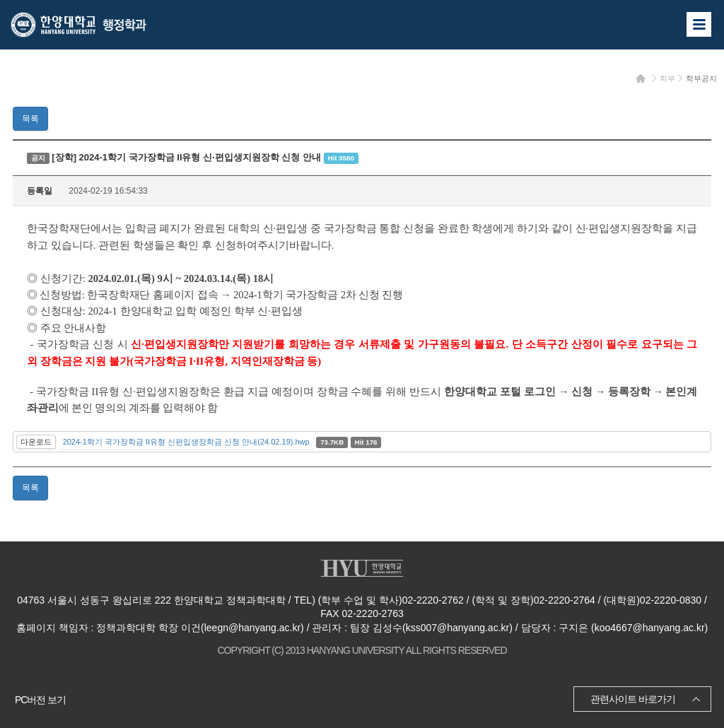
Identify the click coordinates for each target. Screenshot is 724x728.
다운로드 (36, 442)
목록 (30, 119)
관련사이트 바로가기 (633, 699)
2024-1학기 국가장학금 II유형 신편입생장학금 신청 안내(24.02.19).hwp (186, 442)
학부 (667, 78)
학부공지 (701, 78)
